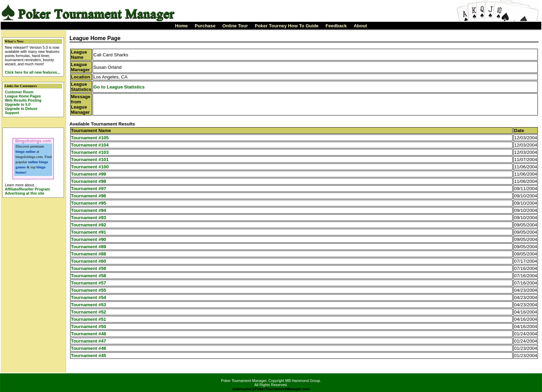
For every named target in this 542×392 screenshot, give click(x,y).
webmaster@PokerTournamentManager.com (271, 389)
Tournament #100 (90, 167)
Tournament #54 (88, 297)
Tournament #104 (90, 145)
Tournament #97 (88, 189)
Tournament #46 (88, 348)
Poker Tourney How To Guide (287, 26)
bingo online (26, 151)
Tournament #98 (88, 181)
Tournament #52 (88, 312)
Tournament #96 (88, 196)
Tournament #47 (88, 341)
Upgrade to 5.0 (18, 104)
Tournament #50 (88, 326)
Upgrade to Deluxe (21, 109)
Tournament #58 (88, 276)
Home (181, 26)
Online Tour (235, 26)
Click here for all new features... (32, 72)
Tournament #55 (88, 290)
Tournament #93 (88, 218)
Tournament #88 (88, 254)
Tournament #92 (88, 225)
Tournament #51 (88, 319)
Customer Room (19, 92)
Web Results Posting (23, 100)
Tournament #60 (88, 261)
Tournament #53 (88, 305)
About (360, 26)
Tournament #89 (88, 247)
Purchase (205, 26)
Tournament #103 (90, 152)
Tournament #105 (90, 138)
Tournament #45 (88, 356)
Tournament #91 (88, 232)
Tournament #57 (88, 283)
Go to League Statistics (119, 87)
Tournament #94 (88, 210)
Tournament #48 (88, 334)
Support (12, 113)
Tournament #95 (88, 203)
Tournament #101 (90, 160)
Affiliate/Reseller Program (27, 189)
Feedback (336, 26)
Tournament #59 (88, 268)
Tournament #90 (88, 239)
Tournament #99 (88, 174)
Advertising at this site (25, 193)
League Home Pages (23, 96)
